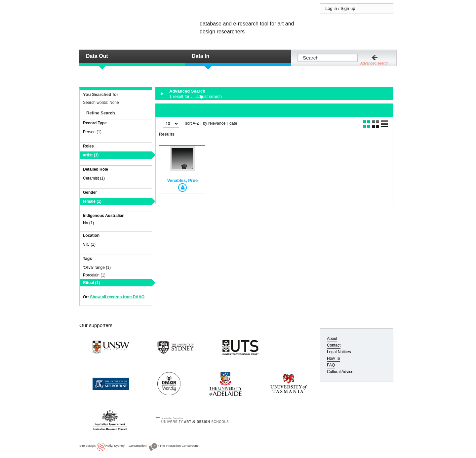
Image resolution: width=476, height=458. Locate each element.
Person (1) (92, 132)
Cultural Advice (340, 372)
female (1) (92, 201)
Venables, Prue (183, 180)
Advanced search (374, 63)
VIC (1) (89, 244)
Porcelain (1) (94, 275)
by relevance (214, 124)
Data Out (97, 56)
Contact (334, 345)
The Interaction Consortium (179, 446)
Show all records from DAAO (117, 297)
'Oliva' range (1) (97, 268)
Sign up (348, 8)
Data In (200, 56)
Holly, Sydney (115, 446)
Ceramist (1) (94, 178)
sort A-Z (192, 124)
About (332, 339)
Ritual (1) (91, 283)
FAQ (331, 365)
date (233, 124)
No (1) (88, 223)
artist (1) (91, 155)
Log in (331, 8)
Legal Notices (339, 352)
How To (334, 358)
